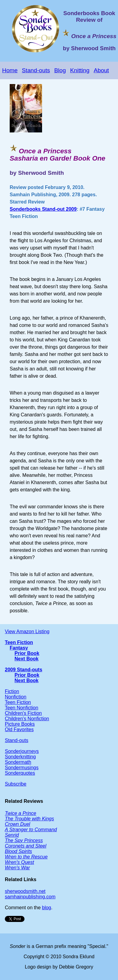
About (101, 70)
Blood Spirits (18, 851)
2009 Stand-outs (24, 670)
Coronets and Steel (26, 846)
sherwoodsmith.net (25, 891)
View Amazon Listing (27, 632)
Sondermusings (22, 768)
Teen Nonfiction (21, 708)
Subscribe (16, 784)
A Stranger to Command (31, 830)
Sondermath (18, 762)
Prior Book (27, 653)
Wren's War (17, 868)
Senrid (12, 835)
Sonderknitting (20, 757)
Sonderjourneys (22, 751)
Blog (60, 70)
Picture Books (20, 724)
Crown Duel (18, 824)
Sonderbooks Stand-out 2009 (43, 209)
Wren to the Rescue (26, 857)
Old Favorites (19, 729)
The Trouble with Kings (29, 819)
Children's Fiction (23, 713)
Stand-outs (36, 70)
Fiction (12, 691)
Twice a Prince (21, 813)
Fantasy (19, 648)
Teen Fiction (19, 642)
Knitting (80, 70)
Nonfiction (16, 697)
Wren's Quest (19, 862)
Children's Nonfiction (27, 719)
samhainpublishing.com (30, 897)
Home (10, 70)
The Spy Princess (24, 840)
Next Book (26, 659)
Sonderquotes (20, 773)
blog (47, 908)
